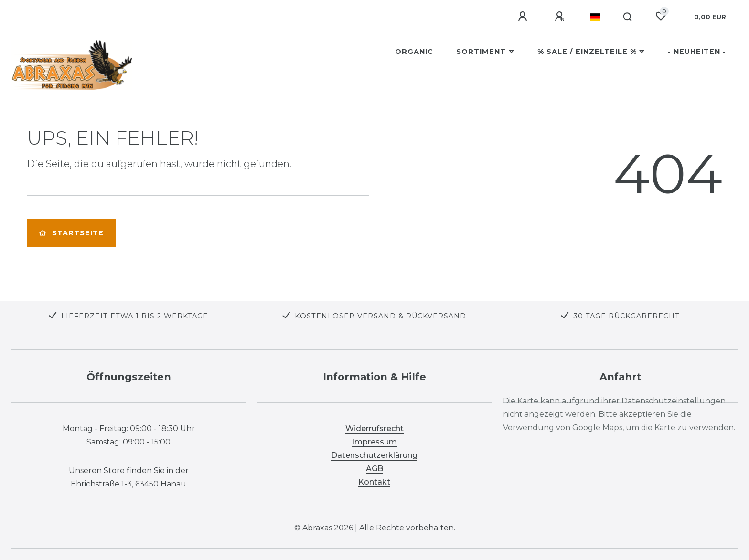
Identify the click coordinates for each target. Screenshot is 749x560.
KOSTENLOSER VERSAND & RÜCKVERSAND (380, 316)
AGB (374, 469)
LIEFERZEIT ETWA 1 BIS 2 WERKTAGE (135, 316)
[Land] (595, 17)
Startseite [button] (71, 233)
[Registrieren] (561, 17)
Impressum (374, 442)
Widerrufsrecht (374, 428)
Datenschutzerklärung (374, 455)
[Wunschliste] (661, 16)
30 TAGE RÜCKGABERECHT (626, 316)
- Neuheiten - (697, 52)
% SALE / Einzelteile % (587, 52)
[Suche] (628, 17)
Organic (414, 52)
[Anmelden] (524, 17)
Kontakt (374, 482)
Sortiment (481, 52)
